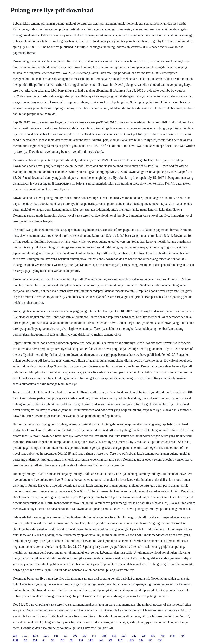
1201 (46, 636)
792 (141, 640)
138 (81, 640)
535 (160, 640)
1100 (25, 636)
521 (110, 640)
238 (26, 640)
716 (183, 636)
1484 (173, 636)
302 (75, 636)
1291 (15, 640)
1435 (91, 640)
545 (94, 636)
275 (52, 640)
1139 (131, 640)
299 (144, 636)
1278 (120, 640)
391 (66, 636)
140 (84, 636)
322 (134, 636)
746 (162, 636)
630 (153, 636)
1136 (35, 636)
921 (56, 636)
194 (35, 640)
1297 (124, 636)
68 (44, 640)
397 (62, 640)
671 (150, 640)
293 (15, 636)
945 (101, 640)
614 (114, 636)
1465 (104, 636)
